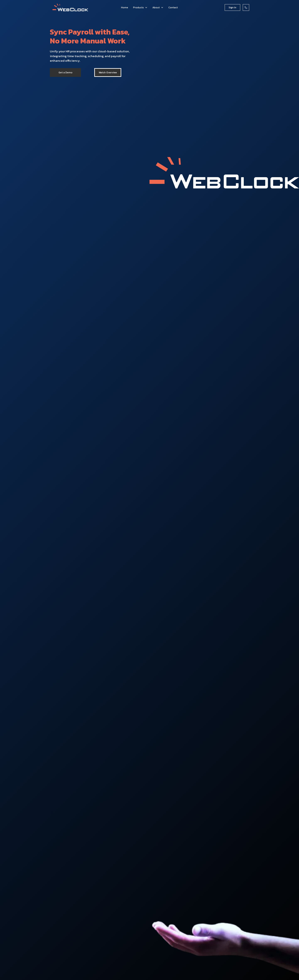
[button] (140, 7)
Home (125, 7)
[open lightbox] (108, 72)
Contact (173, 7)
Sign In (232, 7)
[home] (70, 8)
